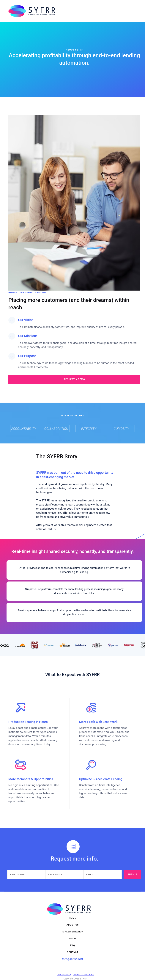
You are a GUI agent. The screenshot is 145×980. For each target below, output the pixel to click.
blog (73, 939)
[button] (137, 11)
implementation (73, 932)
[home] (70, 11)
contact (73, 952)
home (73, 918)
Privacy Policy (64, 975)
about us (73, 925)
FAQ (73, 945)
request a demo (74, 379)
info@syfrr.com (72, 959)
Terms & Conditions (83, 975)
